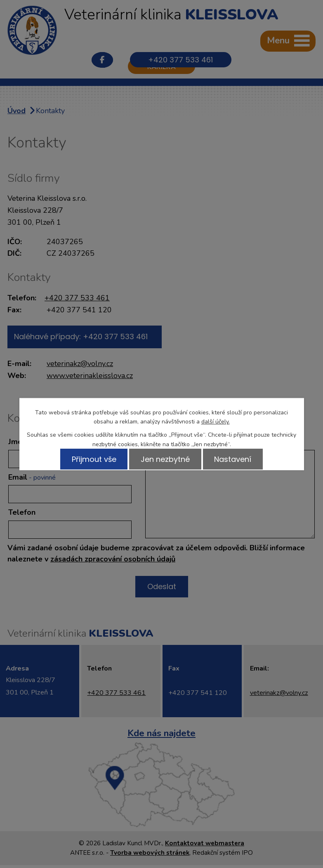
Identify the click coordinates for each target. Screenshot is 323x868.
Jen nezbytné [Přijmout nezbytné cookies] (165, 459)
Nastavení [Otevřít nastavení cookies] (234, 459)
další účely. (216, 422)
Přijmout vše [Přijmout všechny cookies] (93, 459)
